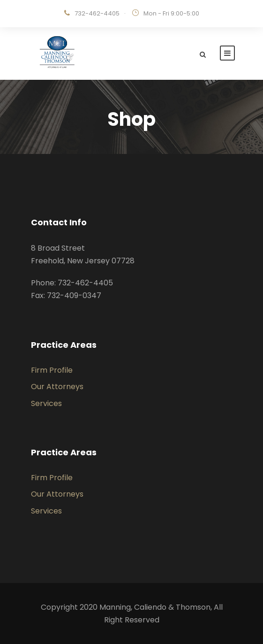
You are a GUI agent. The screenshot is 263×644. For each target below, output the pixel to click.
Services (46, 403)
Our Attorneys (57, 387)
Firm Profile (52, 370)
